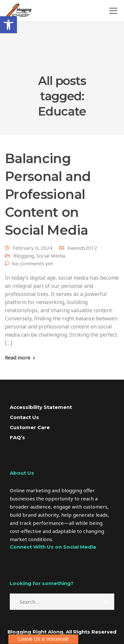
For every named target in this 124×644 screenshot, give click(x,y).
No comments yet (32, 263)
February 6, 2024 (33, 248)
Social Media (51, 256)
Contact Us (24, 417)
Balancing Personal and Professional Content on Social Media (48, 194)
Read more (18, 358)
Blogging (24, 256)
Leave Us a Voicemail (43, 639)
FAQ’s (17, 437)
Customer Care (30, 427)
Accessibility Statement (41, 407)
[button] (8, 25)
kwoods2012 (82, 248)
